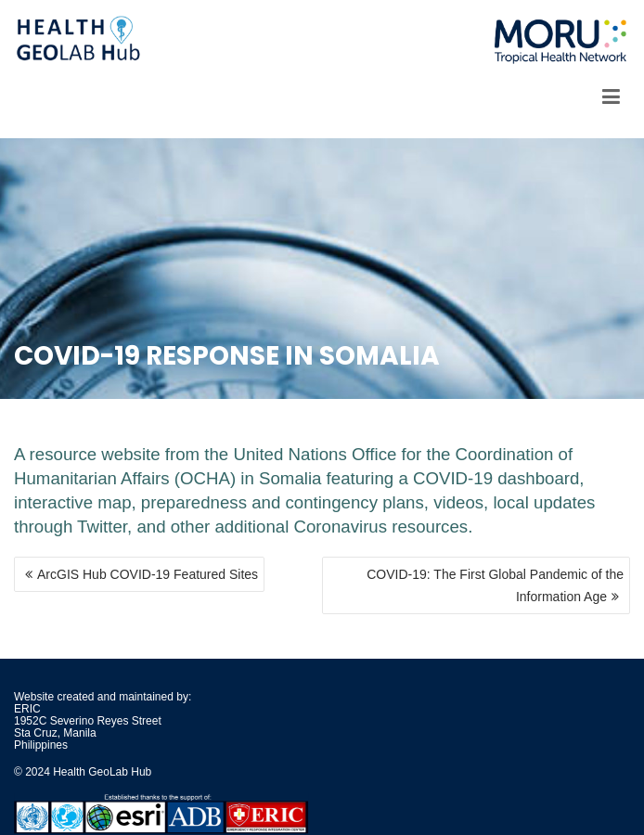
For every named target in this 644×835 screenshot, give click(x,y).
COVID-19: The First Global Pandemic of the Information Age (495, 585)
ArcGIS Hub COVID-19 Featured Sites (148, 574)
